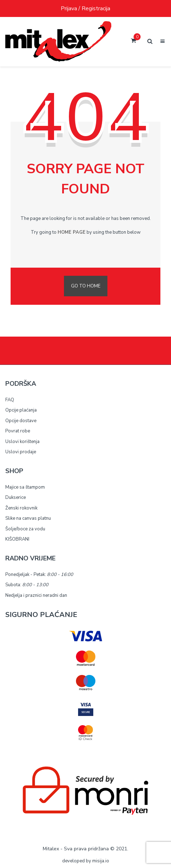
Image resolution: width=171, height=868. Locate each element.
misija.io (101, 861)
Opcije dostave (21, 421)
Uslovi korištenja (22, 442)
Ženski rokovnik (21, 508)
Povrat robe (18, 431)
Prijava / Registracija (85, 8)
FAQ (10, 400)
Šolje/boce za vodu (25, 529)
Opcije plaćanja (21, 410)
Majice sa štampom (25, 487)
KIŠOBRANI (17, 539)
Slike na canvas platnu (28, 518)
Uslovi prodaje (21, 452)
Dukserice (16, 497)
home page (72, 232)
